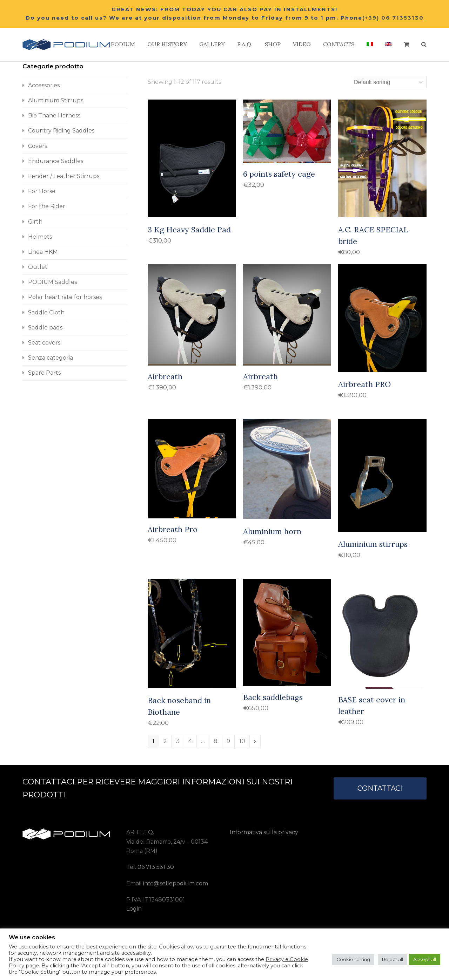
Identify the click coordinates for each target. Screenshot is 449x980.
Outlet (38, 267)
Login (134, 909)
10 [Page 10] (242, 741)
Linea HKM (43, 252)
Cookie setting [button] (353, 959)
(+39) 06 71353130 (393, 18)
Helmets (40, 237)
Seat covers (44, 343)
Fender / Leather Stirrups (64, 176)
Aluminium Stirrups (56, 100)
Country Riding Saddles (61, 131)
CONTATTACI (380, 788)
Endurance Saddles (56, 161)
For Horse (42, 191)
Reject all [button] (393, 959)
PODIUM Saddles (52, 282)
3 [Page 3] (178, 741)
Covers (38, 146)
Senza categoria (51, 358)
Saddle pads (45, 328)
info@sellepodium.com (176, 883)
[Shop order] (389, 82)
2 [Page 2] (165, 741)
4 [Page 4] (190, 741)
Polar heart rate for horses (65, 297)
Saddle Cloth (46, 312)
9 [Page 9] (228, 741)
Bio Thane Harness (54, 115)
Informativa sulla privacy (264, 832)
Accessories (44, 85)
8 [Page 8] (216, 741)
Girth (35, 222)
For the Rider (47, 206)
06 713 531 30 (156, 867)
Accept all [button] (425, 959)
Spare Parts (44, 373)
